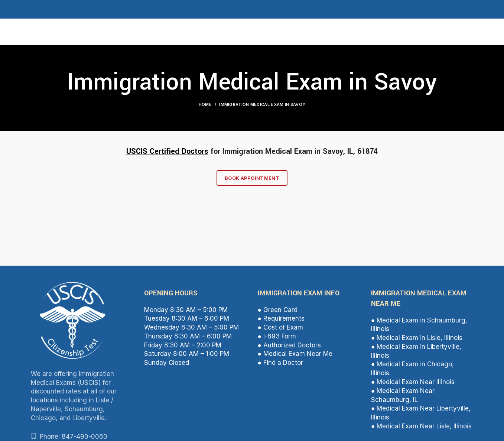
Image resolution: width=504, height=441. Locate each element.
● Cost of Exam (280, 327)
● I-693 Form (277, 336)
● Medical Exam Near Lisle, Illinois (421, 426)
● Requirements (281, 318)
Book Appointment (252, 178)
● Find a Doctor (280, 363)
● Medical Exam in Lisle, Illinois (417, 338)
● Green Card (278, 310)
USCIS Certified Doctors (167, 151)
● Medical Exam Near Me (295, 354)
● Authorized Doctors (289, 345)
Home (205, 104)
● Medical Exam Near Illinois (413, 382)
